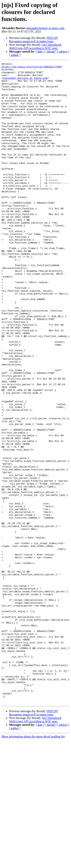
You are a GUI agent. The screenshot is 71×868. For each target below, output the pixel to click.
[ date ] (40, 52)
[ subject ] (63, 52)
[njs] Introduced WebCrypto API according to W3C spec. (35, 46)
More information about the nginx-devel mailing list (33, 865)
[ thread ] (51, 52)
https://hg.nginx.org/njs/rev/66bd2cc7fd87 (32, 68)
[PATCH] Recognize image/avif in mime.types (33, 40)
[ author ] (15, 55)
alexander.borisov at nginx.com (45, 28)
